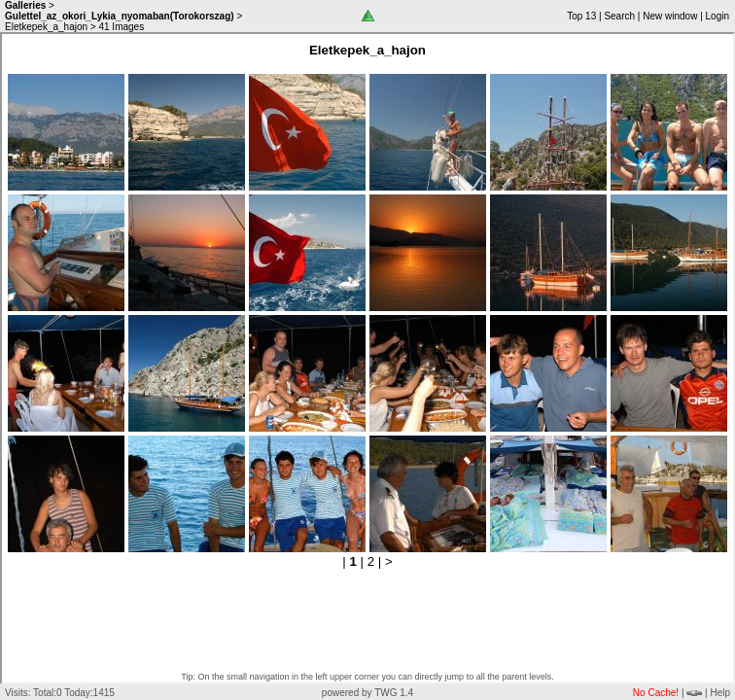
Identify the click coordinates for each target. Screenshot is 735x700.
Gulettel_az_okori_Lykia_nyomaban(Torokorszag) (120, 16)
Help (720, 693)
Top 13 (581, 16)
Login (717, 16)
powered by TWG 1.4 (367, 693)
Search (619, 16)
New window (670, 16)
